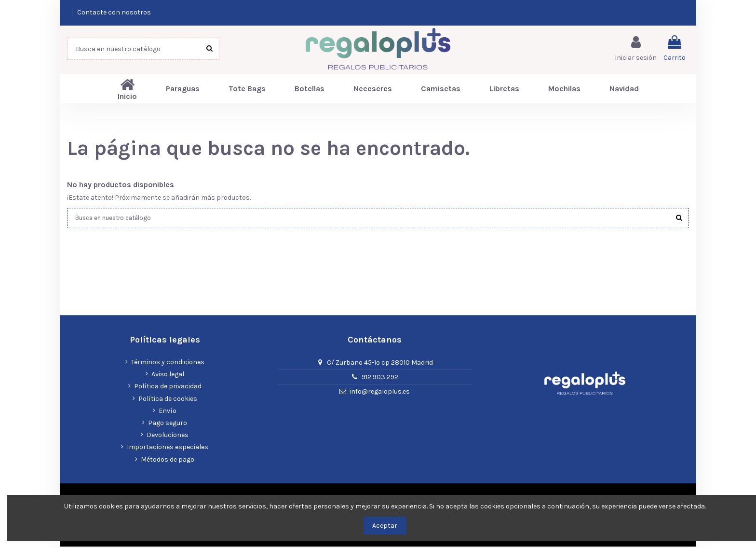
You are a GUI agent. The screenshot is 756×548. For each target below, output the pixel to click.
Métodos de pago (168, 461)
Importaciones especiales (168, 448)
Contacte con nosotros (114, 12)
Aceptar (385, 526)
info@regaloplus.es (380, 393)
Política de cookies (168, 400)
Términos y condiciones (168, 363)
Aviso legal (168, 376)
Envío (168, 412)
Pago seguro (168, 424)
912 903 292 (380, 378)
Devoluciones (168, 436)
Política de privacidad (168, 388)
